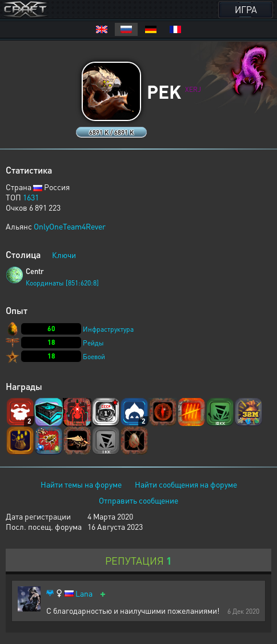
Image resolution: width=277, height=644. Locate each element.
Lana (84, 593)
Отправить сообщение (138, 500)
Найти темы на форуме (81, 484)
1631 (31, 197)
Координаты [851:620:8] (62, 283)
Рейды (93, 343)
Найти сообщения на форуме (186, 484)
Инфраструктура (108, 329)
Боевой (94, 357)
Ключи (64, 255)
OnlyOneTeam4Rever (70, 226)
